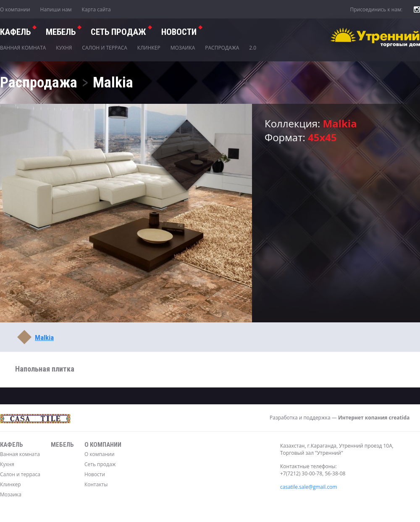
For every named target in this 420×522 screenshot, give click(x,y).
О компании (15, 9)
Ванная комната (23, 48)
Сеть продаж (100, 464)
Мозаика (183, 48)
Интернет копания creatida (374, 418)
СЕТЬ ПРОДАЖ (118, 32)
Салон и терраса (105, 48)
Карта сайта (96, 9)
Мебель (61, 32)
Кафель (15, 32)
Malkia (44, 337)
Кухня (64, 48)
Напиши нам (56, 9)
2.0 (253, 48)
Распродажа (222, 48)
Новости (179, 32)
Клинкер (149, 48)
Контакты (96, 484)
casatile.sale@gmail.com (309, 487)
